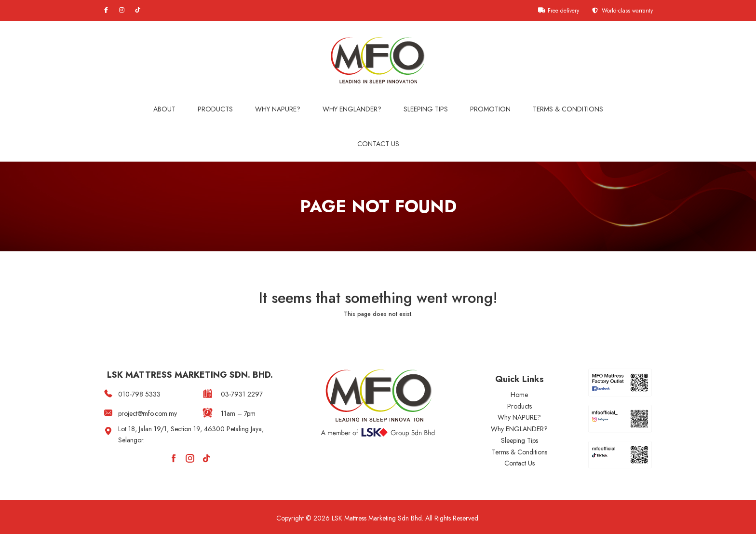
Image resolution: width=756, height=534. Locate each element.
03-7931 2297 (242, 394)
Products (215, 109)
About (164, 109)
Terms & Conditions (568, 109)
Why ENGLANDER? (519, 429)
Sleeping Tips (426, 109)
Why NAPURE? (278, 109)
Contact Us (378, 144)
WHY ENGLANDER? (352, 109)
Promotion (490, 109)
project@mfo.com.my (148, 413)
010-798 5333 (139, 394)
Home (519, 395)
